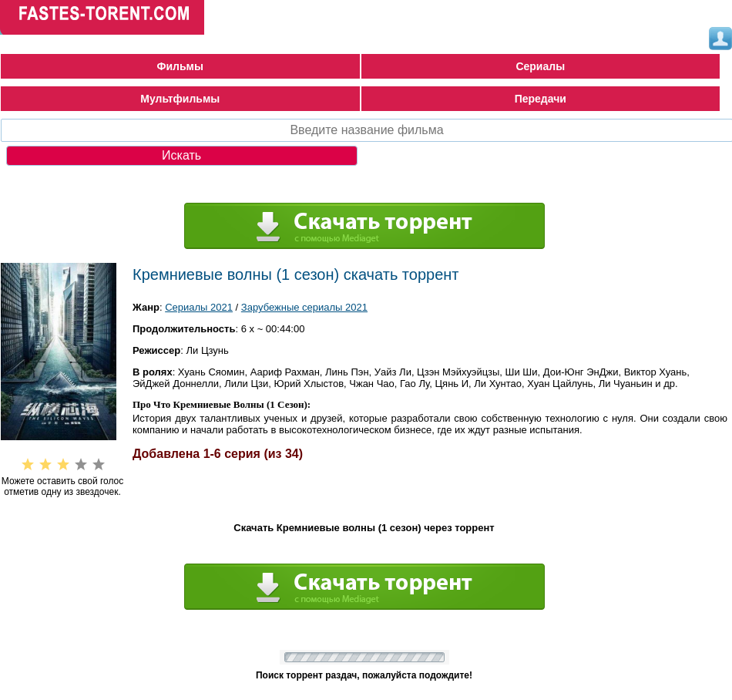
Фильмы (180, 66)
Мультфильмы (180, 99)
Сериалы (540, 66)
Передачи (541, 99)
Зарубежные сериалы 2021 (304, 307)
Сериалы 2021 (199, 307)
